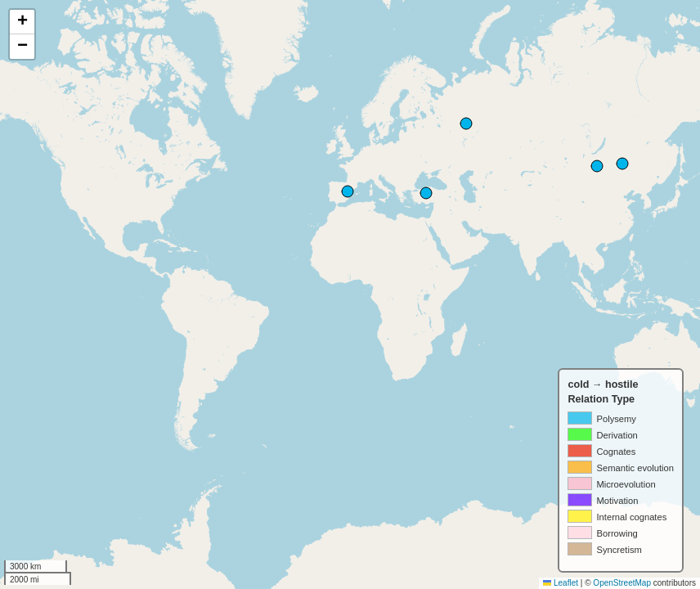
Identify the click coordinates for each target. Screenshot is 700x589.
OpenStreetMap (622, 583)
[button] (22, 22)
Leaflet (561, 583)
